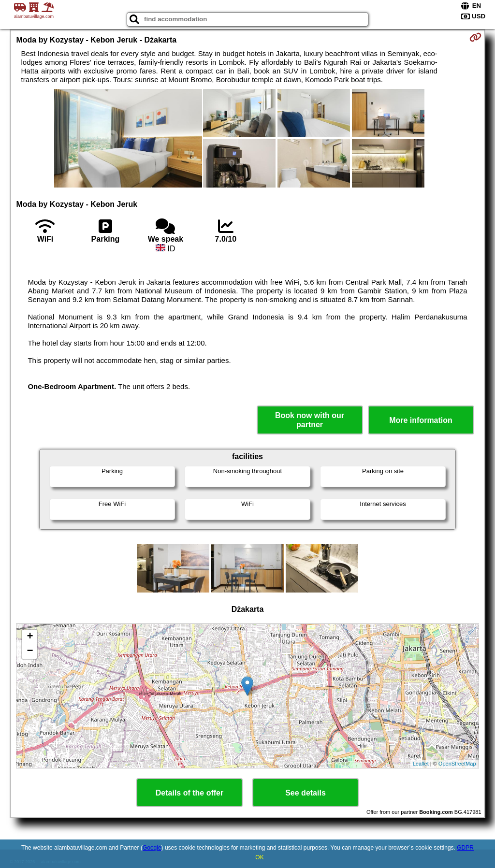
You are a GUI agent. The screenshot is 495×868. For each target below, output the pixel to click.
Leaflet (421, 764)
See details (306, 793)
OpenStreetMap (457, 764)
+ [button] (30, 637)
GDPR (465, 848)
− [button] (30, 651)
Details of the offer (189, 793)
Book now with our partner (310, 420)
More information (421, 420)
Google (152, 848)
